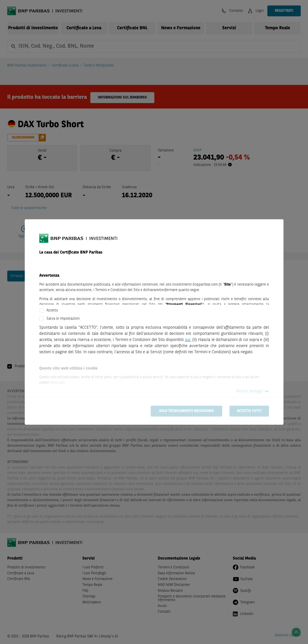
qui (188, 340)
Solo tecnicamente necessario (186, 411)
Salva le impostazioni (63, 319)
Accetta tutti (249, 411)
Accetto (52, 311)
